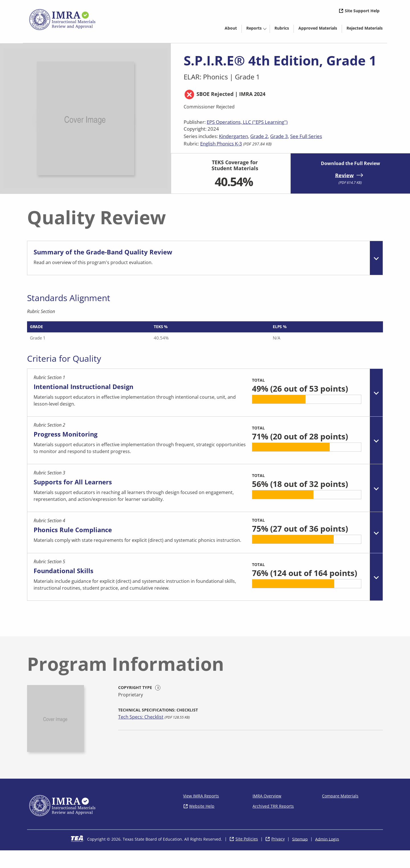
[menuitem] (231, 28)
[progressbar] (302, 405)
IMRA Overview (267, 813)
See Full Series (306, 136)
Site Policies (247, 856)
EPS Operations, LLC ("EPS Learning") (247, 122)
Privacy (278, 856)
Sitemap (300, 856)
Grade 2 (259, 136)
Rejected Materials (367, 29)
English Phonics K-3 (221, 144)
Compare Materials (340, 813)
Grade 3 (279, 136)
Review (344, 175)
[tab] (205, 259)
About (231, 28)
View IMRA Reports (201, 813)
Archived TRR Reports (273, 823)
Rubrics (282, 28)
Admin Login (327, 856)
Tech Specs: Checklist (141, 735)
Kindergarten (233, 136)
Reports (254, 28)
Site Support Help (362, 11)
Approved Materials (320, 29)
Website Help (202, 823)
